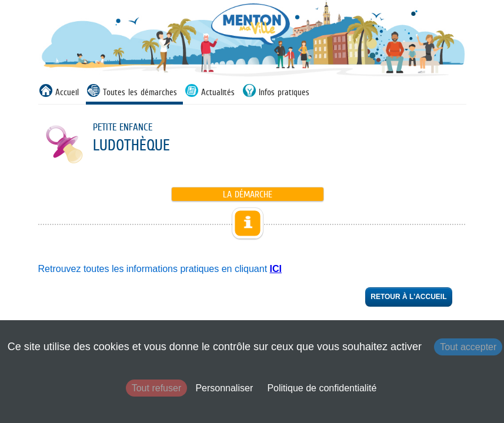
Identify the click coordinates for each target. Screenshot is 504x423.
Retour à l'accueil (408, 297)
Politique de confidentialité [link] (322, 388)
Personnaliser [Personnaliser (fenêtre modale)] (224, 388)
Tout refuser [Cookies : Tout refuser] (156, 388)
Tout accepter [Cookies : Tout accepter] (468, 347)
